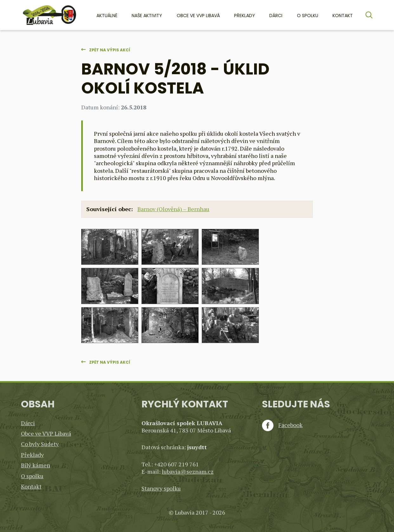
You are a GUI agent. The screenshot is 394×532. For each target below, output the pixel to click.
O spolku (308, 16)
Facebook (282, 425)
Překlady (245, 16)
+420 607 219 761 (177, 464)
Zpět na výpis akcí (110, 50)
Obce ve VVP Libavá (198, 16)
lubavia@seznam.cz (188, 471)
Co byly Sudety (40, 444)
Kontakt (343, 16)
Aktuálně (107, 16)
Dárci (276, 16)
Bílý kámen (36, 465)
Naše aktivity (147, 16)
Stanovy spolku (161, 488)
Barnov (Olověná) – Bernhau (173, 209)
